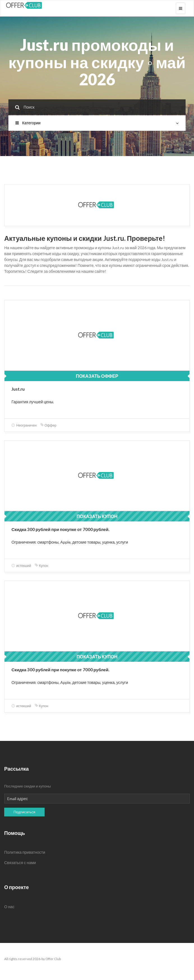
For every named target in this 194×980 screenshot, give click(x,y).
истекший (21, 566)
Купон (41, 566)
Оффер (48, 425)
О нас (9, 907)
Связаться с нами (20, 863)
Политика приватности (25, 852)
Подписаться (24, 812)
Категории (97, 123)
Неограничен (24, 425)
